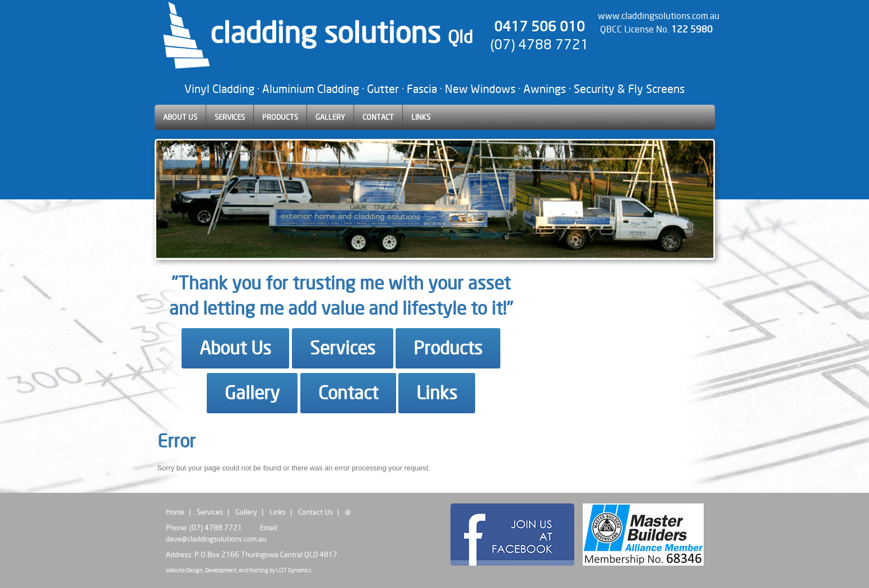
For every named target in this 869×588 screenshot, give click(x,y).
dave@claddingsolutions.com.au (216, 539)
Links (437, 393)
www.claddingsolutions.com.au (659, 16)
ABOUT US (180, 117)
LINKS (421, 117)
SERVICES (230, 117)
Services (343, 348)
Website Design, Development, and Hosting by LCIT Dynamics (239, 570)
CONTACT (378, 117)
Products (448, 348)
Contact (348, 393)
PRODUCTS (280, 117)
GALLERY (330, 117)
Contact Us (315, 512)
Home (175, 512)
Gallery (252, 393)
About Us (235, 348)
